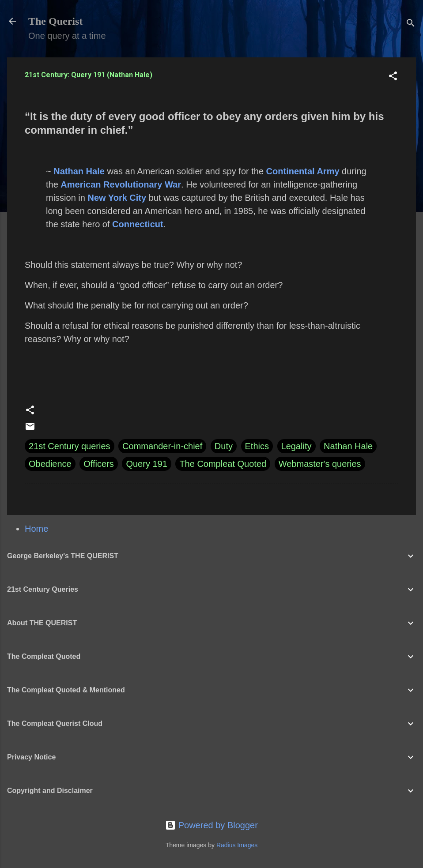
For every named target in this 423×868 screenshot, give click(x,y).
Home (36, 529)
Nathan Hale (79, 171)
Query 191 (146, 464)
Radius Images (237, 845)
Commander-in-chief (162, 446)
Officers (99, 464)
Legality (296, 446)
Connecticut (138, 224)
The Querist (55, 21)
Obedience (50, 464)
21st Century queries (70, 446)
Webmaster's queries (320, 464)
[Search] (411, 24)
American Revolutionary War (121, 184)
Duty (224, 446)
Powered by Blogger (211, 825)
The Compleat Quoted (223, 464)
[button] (393, 77)
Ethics (257, 446)
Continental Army (303, 171)
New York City (117, 198)
